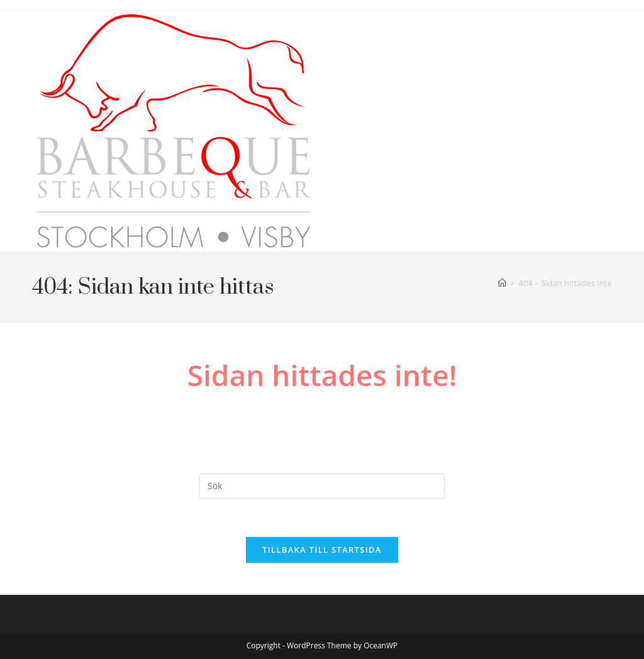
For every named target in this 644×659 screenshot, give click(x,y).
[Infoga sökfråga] (322, 486)
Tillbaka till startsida (322, 550)
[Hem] (502, 283)
